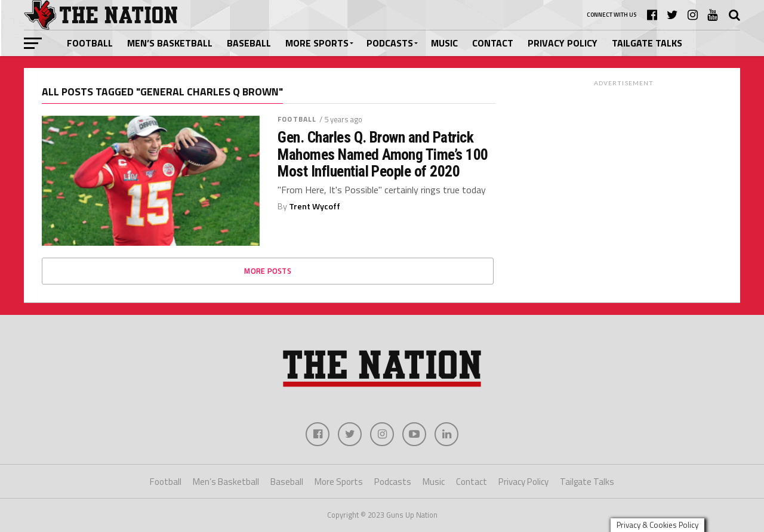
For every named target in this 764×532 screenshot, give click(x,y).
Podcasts (390, 43)
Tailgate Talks (647, 43)
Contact (493, 43)
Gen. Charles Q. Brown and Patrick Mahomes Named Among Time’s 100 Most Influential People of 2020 (383, 154)
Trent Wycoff (315, 206)
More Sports (317, 43)
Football (90, 43)
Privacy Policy (563, 43)
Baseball (249, 43)
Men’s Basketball (170, 43)
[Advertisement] (624, 166)
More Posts (268, 271)
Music (444, 43)
